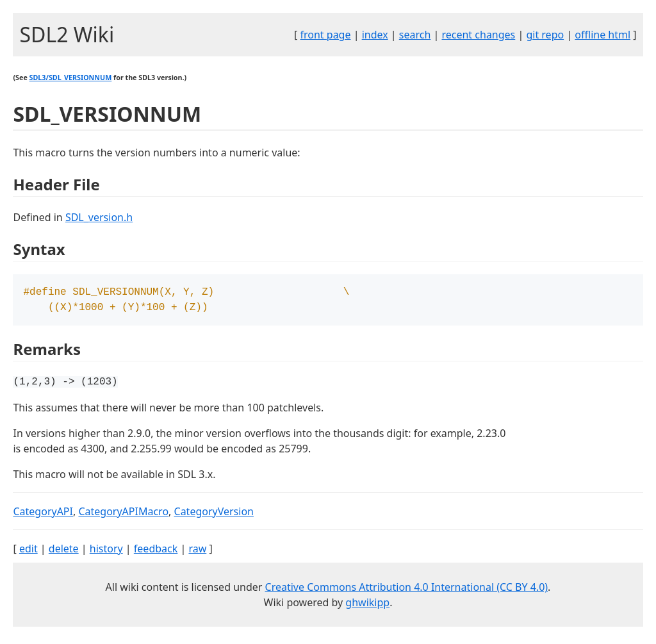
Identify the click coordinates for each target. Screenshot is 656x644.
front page (326, 35)
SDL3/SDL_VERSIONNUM (71, 78)
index (375, 35)
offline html (603, 35)
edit (29, 552)
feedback (156, 552)
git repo (545, 35)
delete (64, 552)
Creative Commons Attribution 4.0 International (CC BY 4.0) (407, 591)
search (415, 35)
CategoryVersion (214, 515)
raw (197, 552)
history (106, 552)
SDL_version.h (99, 217)
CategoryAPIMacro (123, 515)
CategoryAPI (43, 515)
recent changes (478, 35)
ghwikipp (367, 606)
